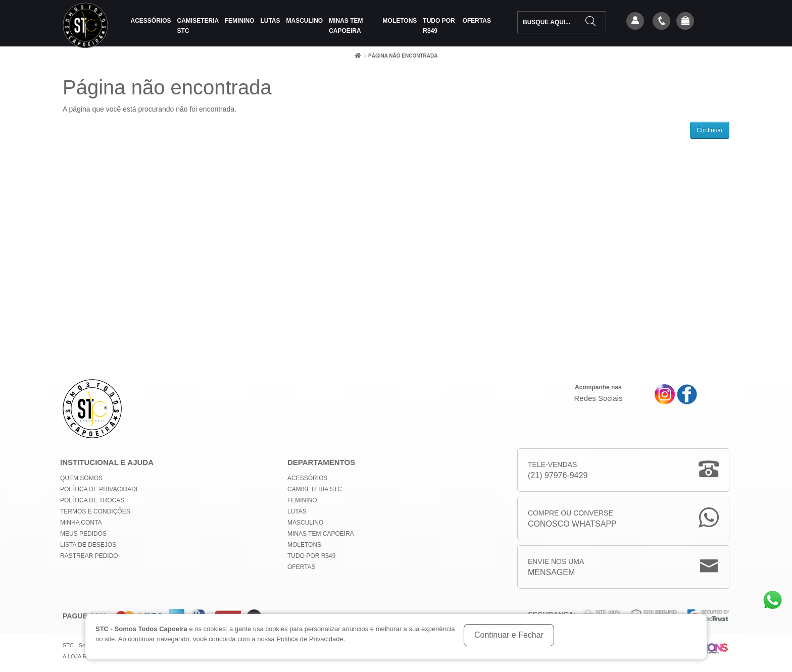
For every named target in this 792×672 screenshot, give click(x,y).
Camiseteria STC (198, 26)
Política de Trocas (92, 500)
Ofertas (477, 21)
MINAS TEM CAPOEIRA (346, 26)
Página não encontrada (403, 56)
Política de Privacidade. (311, 639)
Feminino (240, 21)
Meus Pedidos (83, 534)
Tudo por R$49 (439, 26)
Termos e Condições (95, 511)
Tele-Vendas (558, 471)
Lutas (270, 21)
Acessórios (151, 21)
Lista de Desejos (88, 545)
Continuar (710, 130)
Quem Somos (81, 478)
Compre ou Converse (572, 519)
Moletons (400, 21)
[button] (685, 22)
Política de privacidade (100, 489)
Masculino (305, 21)
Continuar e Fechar (509, 635)
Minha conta (81, 523)
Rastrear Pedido (89, 556)
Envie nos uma (556, 568)
